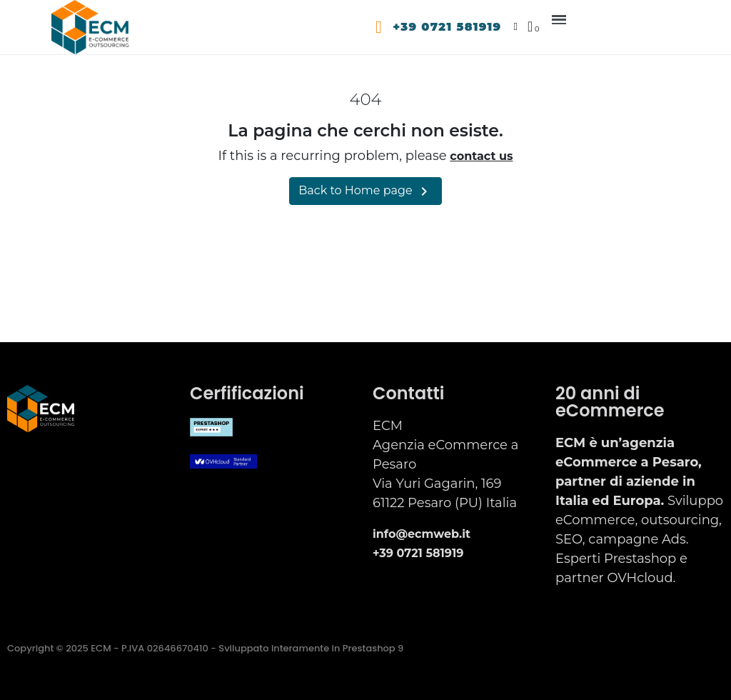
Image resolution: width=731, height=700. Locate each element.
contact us (481, 156)
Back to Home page (365, 191)
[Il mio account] (516, 27)
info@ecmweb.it (422, 534)
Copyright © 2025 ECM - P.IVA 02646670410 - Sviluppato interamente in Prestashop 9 (205, 648)
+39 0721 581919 (448, 27)
